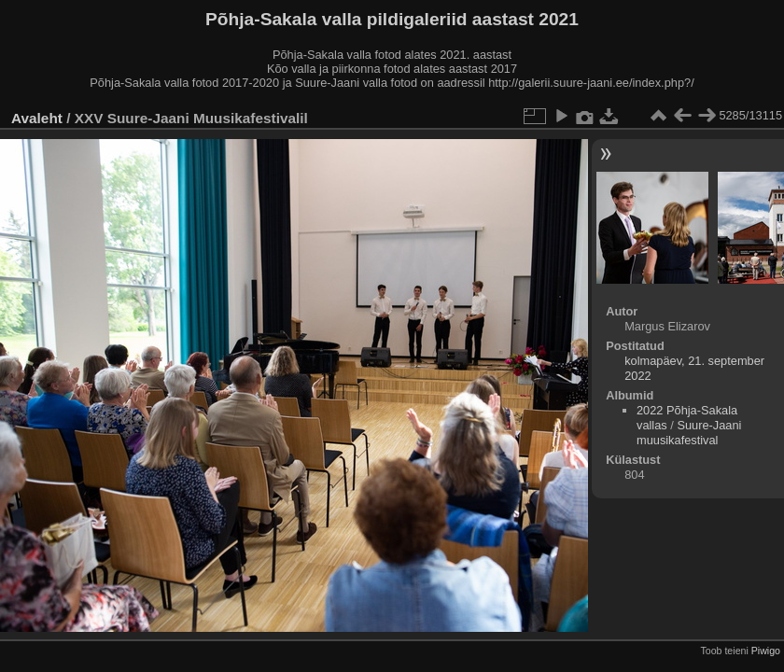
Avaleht (37, 118)
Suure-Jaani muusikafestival (689, 433)
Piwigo (766, 651)
